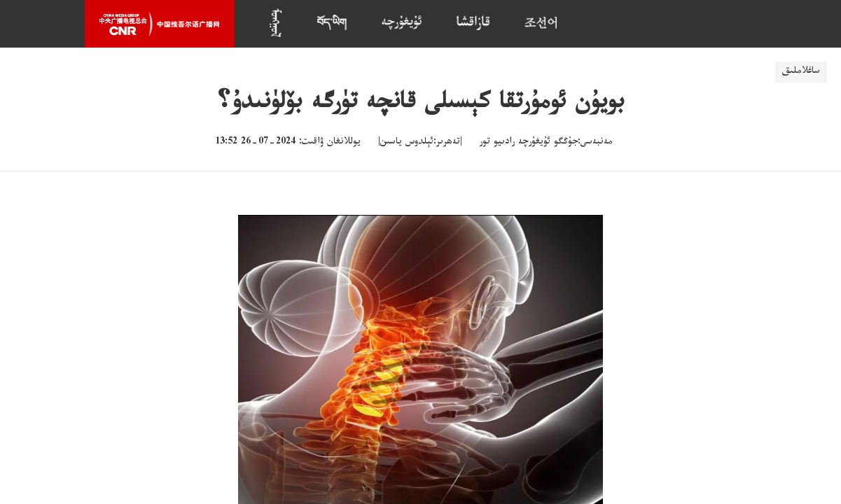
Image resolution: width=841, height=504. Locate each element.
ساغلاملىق (801, 72)
